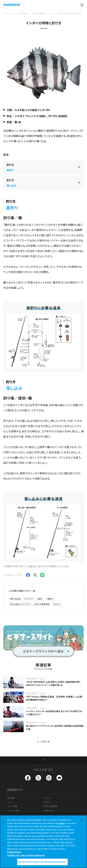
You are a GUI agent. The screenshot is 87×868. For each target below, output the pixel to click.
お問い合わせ (49, 810)
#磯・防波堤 (15, 599)
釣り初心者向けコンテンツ (43, 13)
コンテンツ (48, 798)
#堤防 (40, 599)
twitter (38, 778)
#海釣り (50, 599)
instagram (49, 778)
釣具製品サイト (15, 790)
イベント (10, 802)
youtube (59, 778)
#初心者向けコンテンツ (20, 604)
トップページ (9, 13)
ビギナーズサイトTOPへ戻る (43, 651)
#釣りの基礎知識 (42, 604)
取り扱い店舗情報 (51, 806)
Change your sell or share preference (26, 857)
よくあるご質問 (13, 810)
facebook (28, 778)
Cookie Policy (14, 854)
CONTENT (23, 13)
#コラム (57, 604)
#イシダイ (29, 599)
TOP (43, 760)
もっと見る (43, 741)
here (62, 825)
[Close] (82, 822)
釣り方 (10, 167)
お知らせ (47, 802)
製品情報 (11, 798)
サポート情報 (12, 806)
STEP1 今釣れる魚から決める (70, 13)
